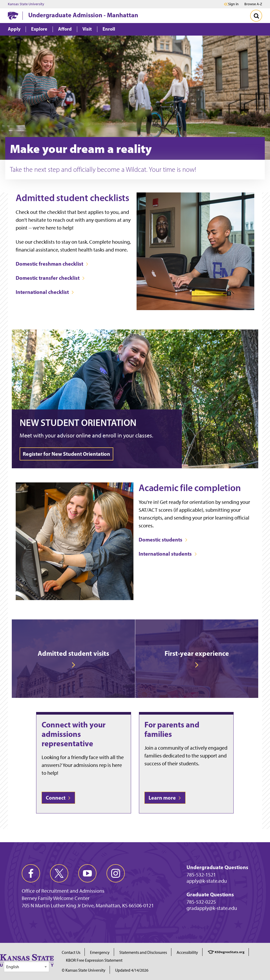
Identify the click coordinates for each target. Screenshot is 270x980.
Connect (58, 798)
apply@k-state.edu (207, 881)
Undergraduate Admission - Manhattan (83, 15)
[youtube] (87, 873)
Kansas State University (26, 4)
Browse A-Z (253, 4)
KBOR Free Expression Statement (94, 960)
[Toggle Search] (256, 16)
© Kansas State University (84, 970)
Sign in (233, 4)
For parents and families (172, 729)
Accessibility (187, 952)
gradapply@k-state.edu (212, 908)
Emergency (100, 952)
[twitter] (59, 873)
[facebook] (31, 873)
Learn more (165, 798)
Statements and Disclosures (143, 952)
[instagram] (116, 873)
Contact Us (71, 952)
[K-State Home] (13, 16)
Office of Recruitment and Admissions (63, 891)
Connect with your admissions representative (74, 734)
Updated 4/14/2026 (132, 970)
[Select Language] (27, 967)
